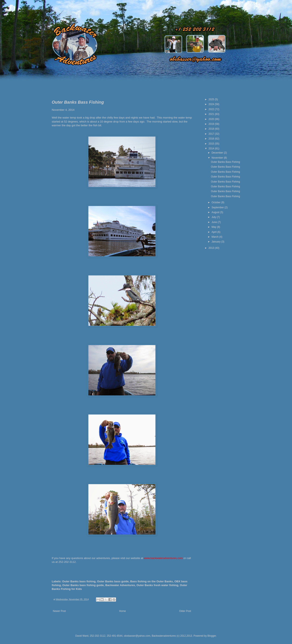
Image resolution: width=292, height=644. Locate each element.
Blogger (212, 636)
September (218, 207)
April (214, 232)
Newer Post (59, 611)
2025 (212, 99)
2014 (212, 149)
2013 (212, 248)
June (215, 222)
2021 (212, 114)
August (216, 212)
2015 (212, 144)
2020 (212, 119)
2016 (212, 139)
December (218, 153)
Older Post (185, 611)
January (216, 242)
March (215, 237)
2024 (212, 104)
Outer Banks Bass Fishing (225, 162)
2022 (212, 109)
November (218, 158)
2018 (212, 129)
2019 (212, 124)
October (216, 202)
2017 (212, 134)
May (214, 227)
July (214, 217)
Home (123, 611)
